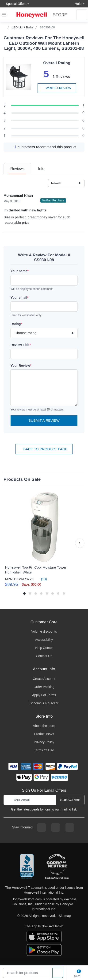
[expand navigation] (4, 15)
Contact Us (44, 656)
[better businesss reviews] (27, 867)
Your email (19, 298)
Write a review (57, 88)
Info (41, 169)
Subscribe (70, 800)
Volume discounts (44, 631)
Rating (16, 324)
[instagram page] (56, 827)
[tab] (17, 169)
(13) (41, 579)
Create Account (44, 679)
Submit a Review (44, 420)
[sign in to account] (82, 15)
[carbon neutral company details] (57, 867)
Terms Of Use (44, 750)
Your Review (21, 366)
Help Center (44, 648)
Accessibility (44, 640)
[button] (80, 543)
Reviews (17, 169)
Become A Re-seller (44, 703)
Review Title (21, 345)
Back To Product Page (44, 449)
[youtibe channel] (70, 827)
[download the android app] (44, 950)
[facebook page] (42, 827)
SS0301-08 (47, 27)
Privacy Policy (44, 742)
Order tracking (44, 687)
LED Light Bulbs (23, 27)
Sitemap (65, 916)
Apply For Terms (44, 695)
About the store (44, 726)
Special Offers (15, 4)
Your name (20, 271)
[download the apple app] (44, 936)
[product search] (58, 973)
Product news (44, 734)
